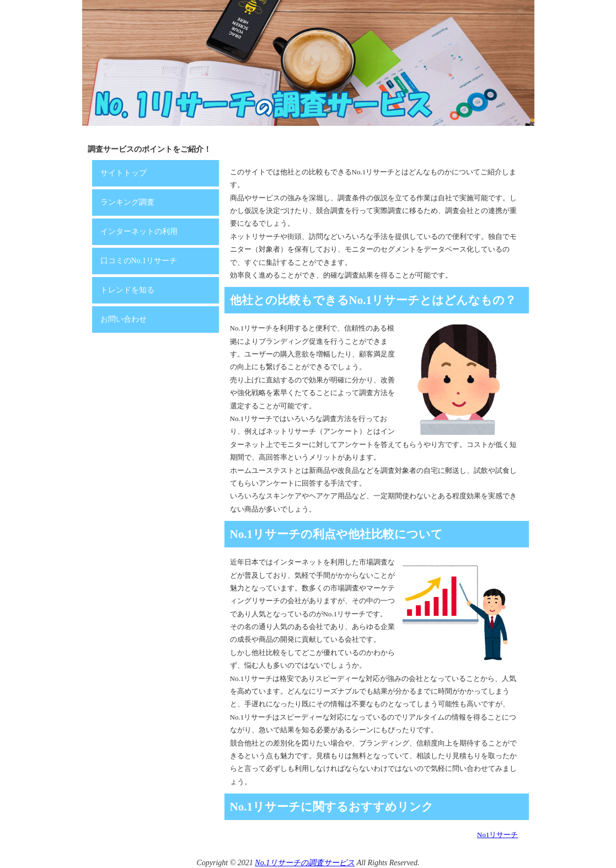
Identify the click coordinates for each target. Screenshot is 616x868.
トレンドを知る (127, 290)
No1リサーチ (497, 835)
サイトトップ (124, 173)
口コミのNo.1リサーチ (139, 261)
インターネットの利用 (139, 231)
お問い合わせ (124, 319)
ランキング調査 (127, 202)
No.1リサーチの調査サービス (305, 863)
